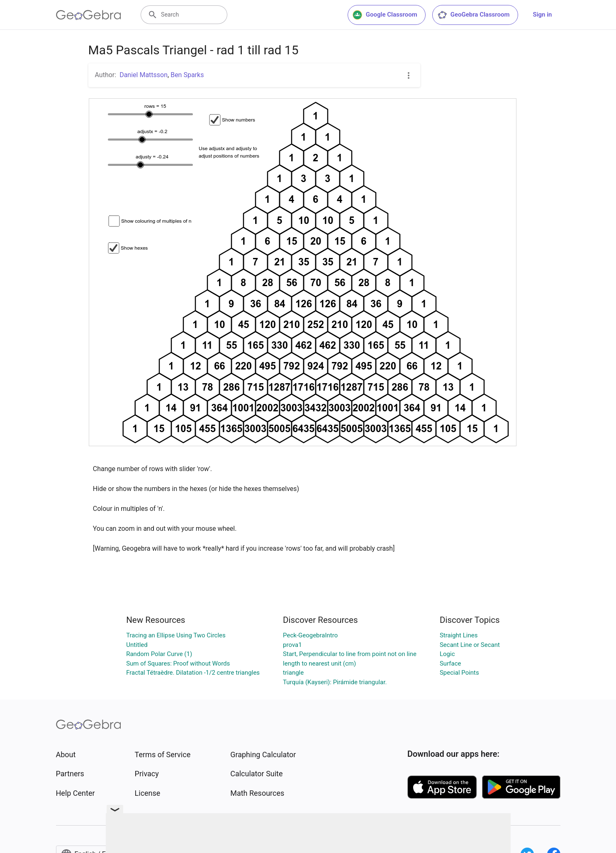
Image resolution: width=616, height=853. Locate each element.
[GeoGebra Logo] (89, 15)
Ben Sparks (187, 75)
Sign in (543, 15)
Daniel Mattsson (144, 75)
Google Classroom (385, 15)
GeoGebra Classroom (474, 15)
